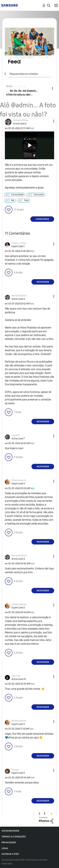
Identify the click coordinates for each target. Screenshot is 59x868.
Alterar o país (10, 854)
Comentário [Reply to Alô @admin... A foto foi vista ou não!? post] (42, 219)
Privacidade (9, 843)
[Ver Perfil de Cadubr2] (15, 435)
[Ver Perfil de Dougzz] (15, 770)
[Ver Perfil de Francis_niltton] (19, 243)
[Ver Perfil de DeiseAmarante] (19, 480)
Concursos (39, 195)
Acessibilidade (10, 831)
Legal (5, 848)
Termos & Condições (14, 837)
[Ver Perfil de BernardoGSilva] (21, 120)
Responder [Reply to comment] (43, 282)
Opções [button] (47, 88)
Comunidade (17, 195)
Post (26, 201)
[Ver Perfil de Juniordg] (16, 676)
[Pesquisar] (29, 73)
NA (13, 201)
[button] (49, 121)
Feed (32, 128)
